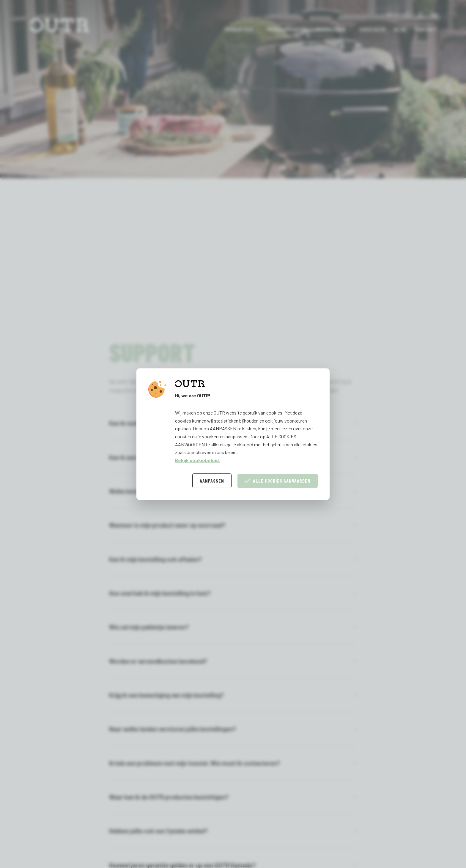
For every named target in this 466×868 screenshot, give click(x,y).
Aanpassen (212, 481)
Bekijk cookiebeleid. (197, 460)
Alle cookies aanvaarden (278, 481)
